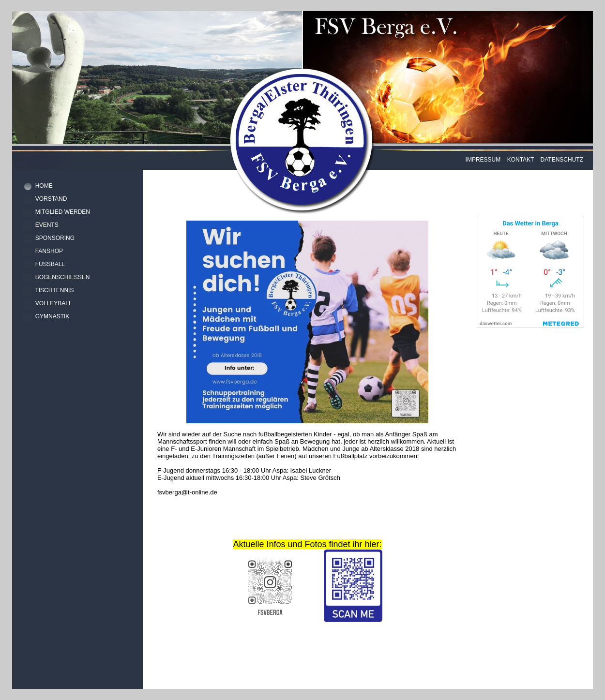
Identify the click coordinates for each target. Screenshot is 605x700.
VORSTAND (51, 199)
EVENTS (47, 225)
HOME (44, 186)
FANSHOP (49, 251)
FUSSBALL (50, 264)
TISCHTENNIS (54, 290)
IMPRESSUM (483, 160)
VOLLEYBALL (54, 303)
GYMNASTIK (53, 316)
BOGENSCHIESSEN (63, 277)
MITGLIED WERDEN (63, 212)
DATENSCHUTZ (562, 160)
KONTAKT (521, 160)
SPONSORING (55, 238)
